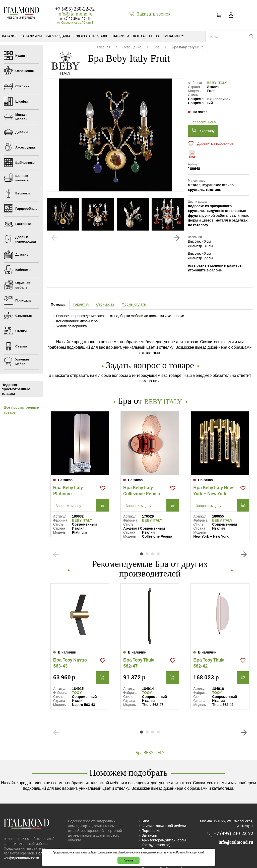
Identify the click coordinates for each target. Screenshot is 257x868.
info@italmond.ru (75, 14)
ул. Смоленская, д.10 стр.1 (75, 22)
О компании (170, 36)
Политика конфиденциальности (160, 834)
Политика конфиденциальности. (28, 838)
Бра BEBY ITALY (150, 735)
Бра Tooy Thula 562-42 (209, 645)
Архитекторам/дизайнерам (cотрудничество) (164, 825)
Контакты (143, 36)
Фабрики (121, 36)
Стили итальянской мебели (164, 808)
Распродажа (58, 36)
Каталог (10, 36)
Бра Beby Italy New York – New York (213, 481)
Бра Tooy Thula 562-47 (139, 645)
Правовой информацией (190, 852)
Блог (145, 803)
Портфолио (151, 813)
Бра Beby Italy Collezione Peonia (142, 481)
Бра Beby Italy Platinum (68, 481)
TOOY (77, 675)
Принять (128, 860)
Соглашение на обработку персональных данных (163, 844)
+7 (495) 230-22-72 (75, 9)
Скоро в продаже (91, 36)
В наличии (32, 36)
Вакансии (149, 817)
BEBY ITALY (217, 83)
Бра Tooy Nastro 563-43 (70, 645)
